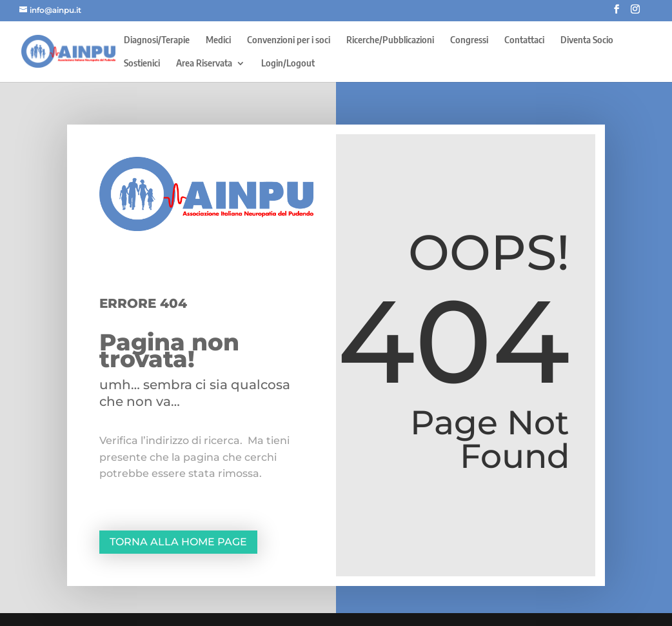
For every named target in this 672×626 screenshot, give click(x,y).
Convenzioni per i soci (289, 40)
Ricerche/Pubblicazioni (390, 40)
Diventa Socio (587, 40)
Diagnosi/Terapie (157, 40)
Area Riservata (204, 64)
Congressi (469, 40)
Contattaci (524, 40)
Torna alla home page (178, 542)
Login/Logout (288, 64)
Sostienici (142, 64)
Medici (218, 40)
